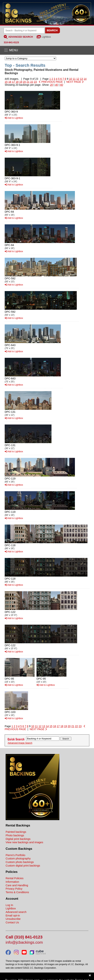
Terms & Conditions (17, 892)
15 (6, 82)
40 (57, 85)
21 (28, 82)
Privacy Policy (14, 889)
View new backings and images (24, 842)
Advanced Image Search (20, 743)
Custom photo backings (20, 862)
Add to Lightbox (14, 118)
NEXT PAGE (75, 82)
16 (10, 82)
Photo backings (15, 835)
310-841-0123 (11, 42)
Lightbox (46, 37)
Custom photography (18, 859)
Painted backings (16, 832)
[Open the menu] (47, 50)
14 (85, 79)
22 (32, 82)
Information (12, 882)
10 (71, 79)
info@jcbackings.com (24, 942)
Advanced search (16, 912)
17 (13, 82)
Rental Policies (15, 878)
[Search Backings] (24, 31)
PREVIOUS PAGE (51, 82)
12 (78, 79)
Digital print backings (18, 839)
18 (17, 82)
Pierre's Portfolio (15, 855)
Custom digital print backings (23, 866)
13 (81, 79)
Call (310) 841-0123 (24, 937)
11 (74, 79)
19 (21, 82)
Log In (9, 905)
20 (24, 82)
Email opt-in (13, 916)
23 (35, 82)
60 (62, 85)
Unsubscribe (13, 919)
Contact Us (12, 922)
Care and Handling (17, 885)
